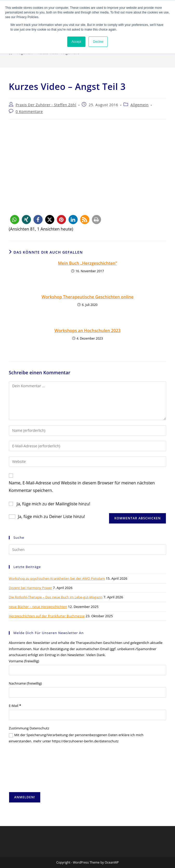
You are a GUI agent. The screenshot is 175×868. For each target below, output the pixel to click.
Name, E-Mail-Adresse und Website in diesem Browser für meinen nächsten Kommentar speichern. (82, 487)
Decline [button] (98, 42)
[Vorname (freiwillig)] (88, 670)
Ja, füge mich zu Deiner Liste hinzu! (47, 517)
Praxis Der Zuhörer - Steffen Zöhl (46, 105)
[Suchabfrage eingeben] (88, 550)
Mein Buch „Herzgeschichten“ (88, 263)
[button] (15, 220)
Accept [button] (76, 42)
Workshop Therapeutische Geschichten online (88, 297)
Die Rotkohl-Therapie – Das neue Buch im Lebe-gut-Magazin (56, 597)
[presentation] (30, 768)
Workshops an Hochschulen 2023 (88, 331)
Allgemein (140, 105)
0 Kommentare (29, 112)
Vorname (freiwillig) (24, 661)
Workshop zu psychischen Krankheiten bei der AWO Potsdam (57, 578)
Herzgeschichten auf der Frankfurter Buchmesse (47, 616)
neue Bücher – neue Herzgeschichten (38, 607)
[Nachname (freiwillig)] (88, 692)
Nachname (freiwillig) (25, 683)
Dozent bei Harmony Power (31, 588)
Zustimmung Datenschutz (29, 728)
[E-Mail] (88, 715)
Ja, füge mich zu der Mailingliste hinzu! (50, 504)
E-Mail (15, 706)
